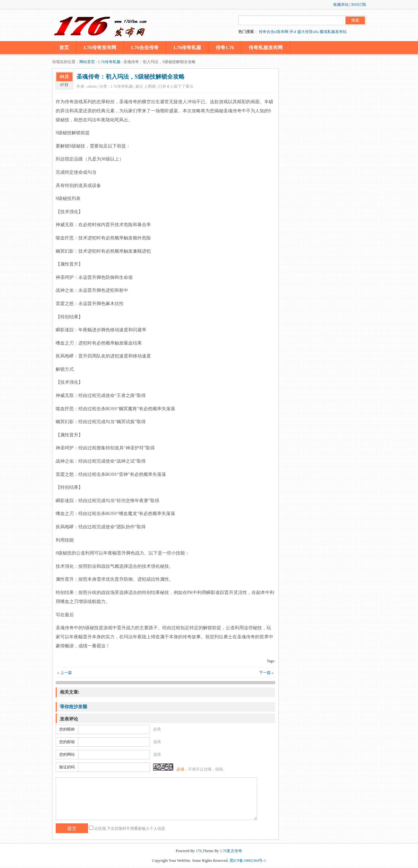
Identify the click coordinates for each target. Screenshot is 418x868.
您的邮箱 (67, 742)
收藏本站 (341, 5)
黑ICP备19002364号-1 (248, 861)
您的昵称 (67, 729)
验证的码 (67, 767)
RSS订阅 (359, 5)
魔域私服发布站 (333, 32)
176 (199, 851)
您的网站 (67, 754)
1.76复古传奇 (231, 851)
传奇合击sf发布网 (274, 32)
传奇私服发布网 (266, 48)
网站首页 (87, 62)
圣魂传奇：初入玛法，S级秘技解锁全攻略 (130, 77)
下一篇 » (266, 673)
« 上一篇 (65, 673)
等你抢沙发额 (73, 707)
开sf (293, 32)
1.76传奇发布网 (100, 48)
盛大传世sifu (308, 32)
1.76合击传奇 (145, 48)
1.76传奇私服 (187, 48)
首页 (64, 48)
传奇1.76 (225, 48)
